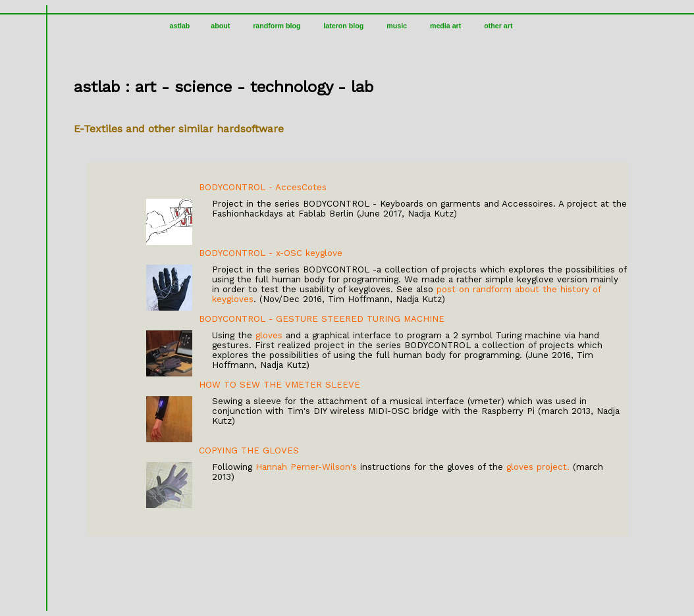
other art (498, 26)
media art (445, 26)
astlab (180, 26)
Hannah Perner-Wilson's (306, 467)
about (220, 26)
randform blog (277, 26)
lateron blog (343, 26)
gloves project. (538, 467)
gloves (269, 335)
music (397, 26)
